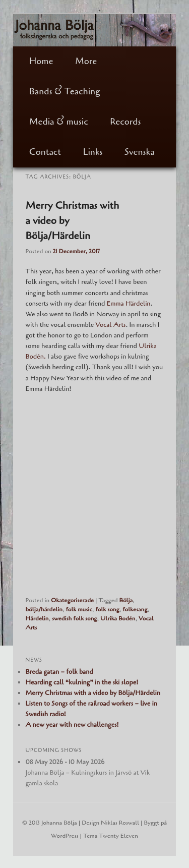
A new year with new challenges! (72, 725)
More (86, 61)
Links (93, 152)
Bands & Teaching (65, 91)
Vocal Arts (111, 325)
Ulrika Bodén (118, 618)
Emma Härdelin (129, 304)
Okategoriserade (72, 600)
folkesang (135, 609)
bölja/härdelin (44, 609)
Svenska (140, 152)
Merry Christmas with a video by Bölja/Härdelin (93, 693)
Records (125, 122)
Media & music (59, 122)
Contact (45, 152)
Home (41, 61)
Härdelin (37, 618)
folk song (107, 609)
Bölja (126, 600)
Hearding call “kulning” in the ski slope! (82, 682)
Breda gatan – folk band (59, 672)
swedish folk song (75, 618)
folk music (79, 609)
